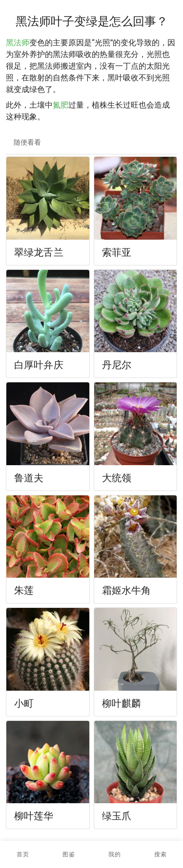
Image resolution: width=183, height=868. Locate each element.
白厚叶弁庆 (39, 365)
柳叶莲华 (34, 816)
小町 (24, 703)
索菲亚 (117, 252)
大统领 (117, 478)
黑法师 (18, 43)
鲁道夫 (29, 478)
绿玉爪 (117, 816)
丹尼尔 (117, 365)
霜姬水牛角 (127, 590)
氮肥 (61, 105)
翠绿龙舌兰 (39, 252)
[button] (69, 854)
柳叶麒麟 (122, 703)
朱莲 (24, 590)
